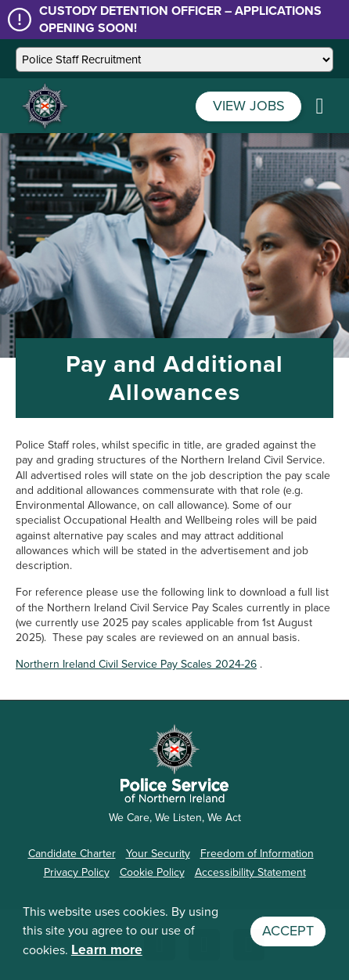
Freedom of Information (257, 854)
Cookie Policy (152, 872)
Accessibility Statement (250, 872)
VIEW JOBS (249, 106)
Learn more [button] (107, 949)
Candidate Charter (72, 854)
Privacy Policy (77, 872)
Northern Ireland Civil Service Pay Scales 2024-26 (136, 664)
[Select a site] (174, 59)
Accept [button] (288, 931)
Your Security (158, 854)
